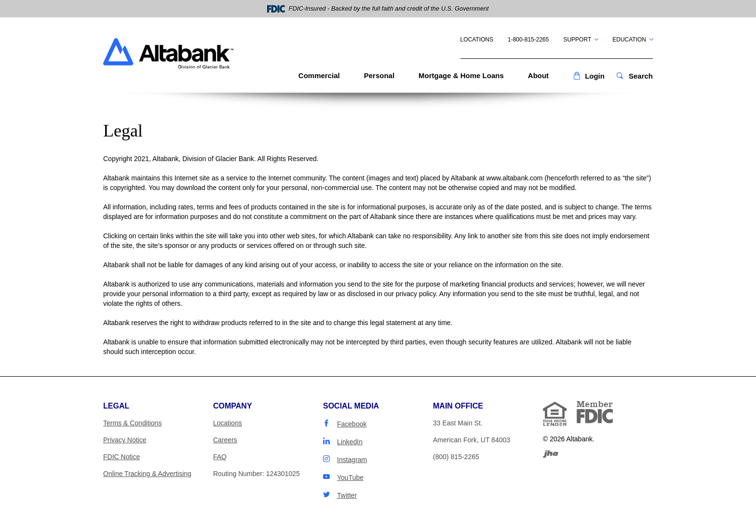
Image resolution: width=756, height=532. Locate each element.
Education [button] (629, 40)
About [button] (538, 75)
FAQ (220, 457)
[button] (589, 76)
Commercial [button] (319, 75)
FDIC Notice (121, 457)
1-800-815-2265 (528, 40)
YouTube (350, 477)
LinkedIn (350, 442)
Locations (477, 40)
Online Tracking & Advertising (147, 474)
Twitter (347, 495)
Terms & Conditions (132, 423)
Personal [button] (379, 75)
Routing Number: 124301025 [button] (256, 474)
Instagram (352, 460)
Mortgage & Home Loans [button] (461, 75)
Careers (225, 440)
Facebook (352, 424)
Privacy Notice (125, 440)
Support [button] (577, 40)
